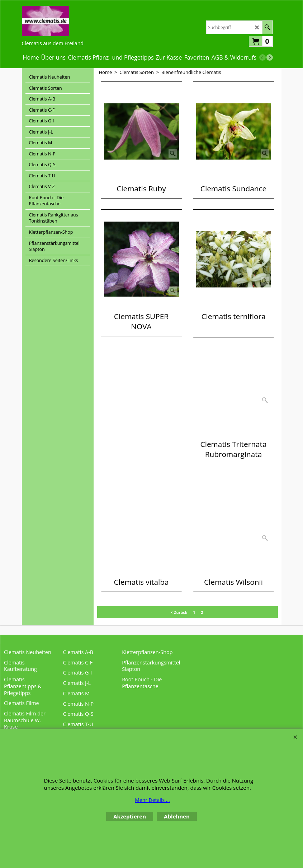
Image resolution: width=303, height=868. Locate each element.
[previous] (262, 57)
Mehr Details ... (152, 800)
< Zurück (179, 612)
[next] (270, 57)
